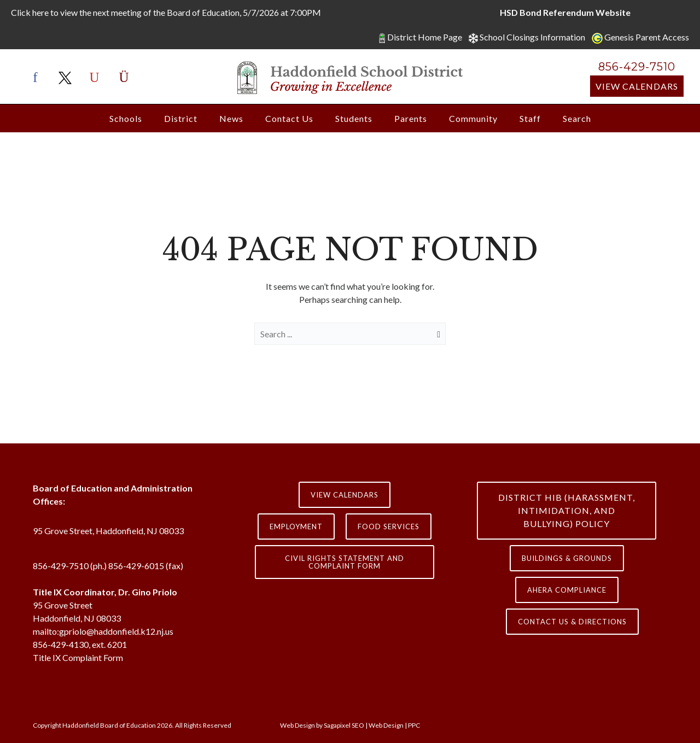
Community (473, 118)
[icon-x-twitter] (68, 78)
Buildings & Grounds (567, 558)
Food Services (389, 526)
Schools (126, 118)
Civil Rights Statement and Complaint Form (345, 562)
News (231, 118)
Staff (530, 118)
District (181, 118)
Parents (411, 118)
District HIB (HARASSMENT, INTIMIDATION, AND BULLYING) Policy (567, 510)
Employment (296, 526)
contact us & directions (572, 622)
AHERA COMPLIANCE (567, 590)
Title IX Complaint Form (78, 657)
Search (577, 118)
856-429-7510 (637, 67)
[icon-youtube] (97, 78)
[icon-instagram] (124, 78)
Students (354, 118)
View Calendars (637, 86)
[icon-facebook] (38, 78)
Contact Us (289, 118)
